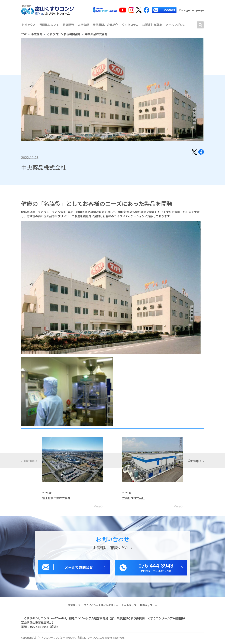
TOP (24, 36)
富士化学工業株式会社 (56, 500)
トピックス (28, 26)
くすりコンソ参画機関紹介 (64, 36)
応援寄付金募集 (153, 26)
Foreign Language (192, 10)
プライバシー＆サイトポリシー (101, 607)
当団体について (49, 26)
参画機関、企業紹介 (105, 26)
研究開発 (68, 26)
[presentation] (29, 462)
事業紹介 (37, 36)
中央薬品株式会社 (96, 36)
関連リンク (74, 607)
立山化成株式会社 (133, 500)
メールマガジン (176, 26)
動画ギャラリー (149, 607)
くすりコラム (130, 26)
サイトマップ (129, 607)
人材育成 (83, 26)
